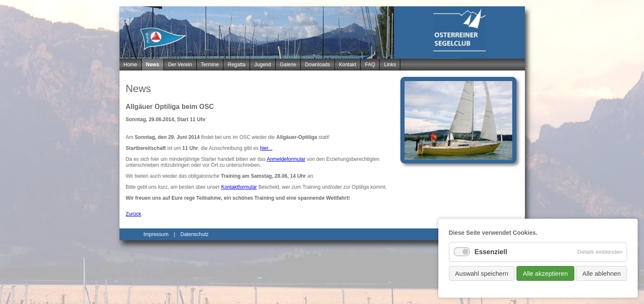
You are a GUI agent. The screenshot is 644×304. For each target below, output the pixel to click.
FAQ (370, 65)
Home (130, 65)
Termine (210, 65)
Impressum (156, 234)
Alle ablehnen (602, 273)
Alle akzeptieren (545, 273)
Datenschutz (194, 234)
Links (390, 65)
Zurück (134, 214)
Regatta (236, 65)
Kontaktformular (239, 187)
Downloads (317, 65)
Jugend (262, 65)
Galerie (288, 65)
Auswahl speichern (482, 273)
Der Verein (180, 65)
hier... (266, 148)
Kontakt (348, 65)
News (153, 65)
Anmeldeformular (286, 159)
